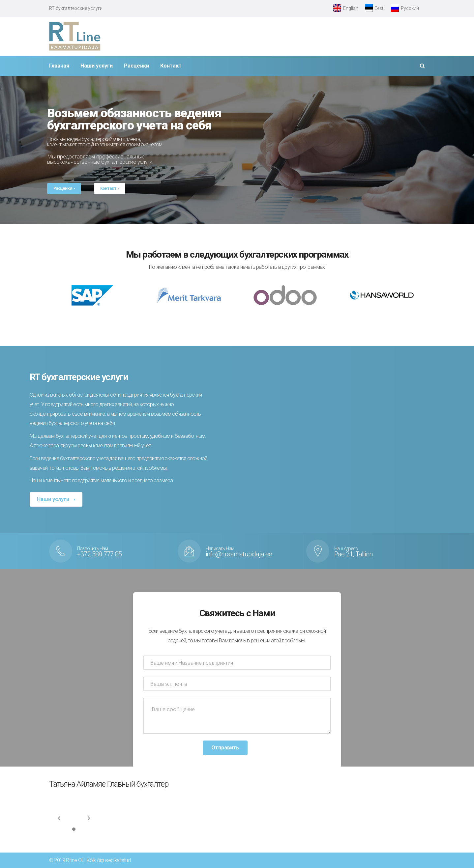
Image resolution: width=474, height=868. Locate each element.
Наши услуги (54, 499)
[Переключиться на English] (346, 8)
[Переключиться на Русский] (405, 8)
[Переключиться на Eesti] (375, 8)
